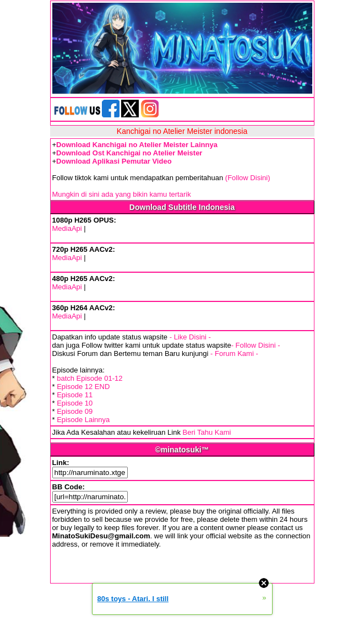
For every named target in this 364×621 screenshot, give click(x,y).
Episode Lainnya (83, 420)
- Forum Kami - (234, 353)
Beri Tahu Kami (207, 432)
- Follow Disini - (256, 345)
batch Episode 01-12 (89, 378)
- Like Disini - (190, 337)
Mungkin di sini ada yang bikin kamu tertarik (122, 194)
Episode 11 (75, 395)
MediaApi (67, 228)
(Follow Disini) (248, 178)
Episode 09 (75, 411)
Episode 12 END (83, 387)
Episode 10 (75, 403)
